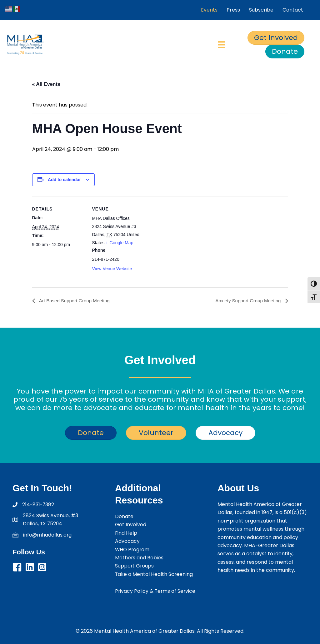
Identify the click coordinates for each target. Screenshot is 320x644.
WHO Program (133, 550)
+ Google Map (119, 243)
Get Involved (131, 525)
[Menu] (222, 45)
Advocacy (127, 541)
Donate (124, 516)
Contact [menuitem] (293, 10)
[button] (17, 567)
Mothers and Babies (139, 558)
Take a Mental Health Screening (154, 574)
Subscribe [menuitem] (261, 10)
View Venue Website (112, 269)
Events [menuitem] (209, 10)
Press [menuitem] (233, 10)
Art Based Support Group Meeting (76, 301)
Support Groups (135, 566)
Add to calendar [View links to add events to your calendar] (64, 180)
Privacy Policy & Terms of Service (156, 591)
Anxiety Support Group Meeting (247, 301)
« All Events (46, 84)
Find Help (126, 533)
